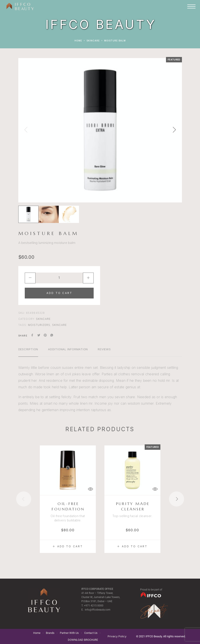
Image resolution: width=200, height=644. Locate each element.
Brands (50, 633)
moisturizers (39, 325)
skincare (60, 325)
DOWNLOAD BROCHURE (83, 640)
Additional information (68, 349)
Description (28, 349)
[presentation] (26, 130)
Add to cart (59, 293)
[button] (68, 546)
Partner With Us (69, 633)
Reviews (104, 349)
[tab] (28, 352)
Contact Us (91, 633)
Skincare (93, 41)
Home (78, 41)
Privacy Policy (117, 636)
